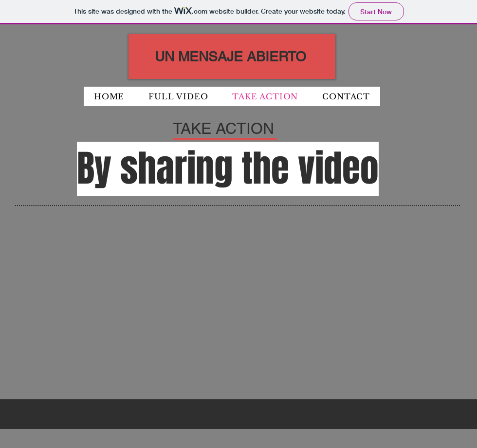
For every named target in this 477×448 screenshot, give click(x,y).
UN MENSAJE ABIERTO (230, 56)
